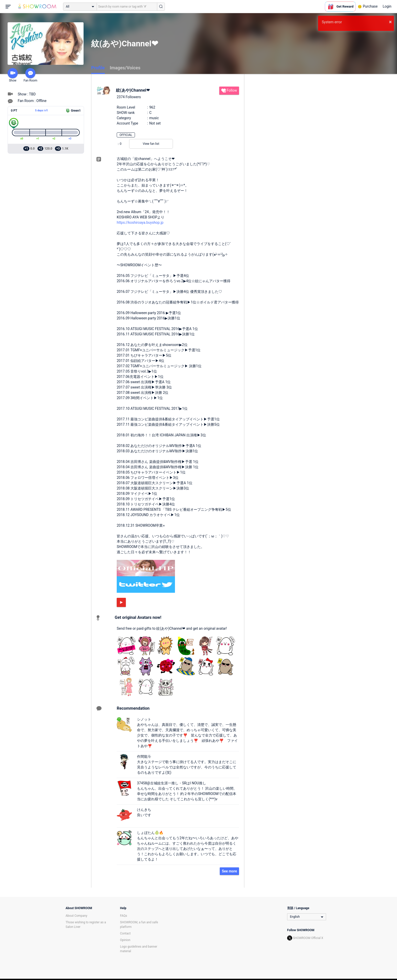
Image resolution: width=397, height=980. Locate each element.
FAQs (124, 916)
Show (13, 75)
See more (229, 871)
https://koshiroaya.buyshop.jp (140, 222)
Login (387, 6)
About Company (76, 916)
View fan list (151, 144)
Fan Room (30, 75)
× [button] (390, 22)
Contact (125, 933)
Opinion (125, 940)
